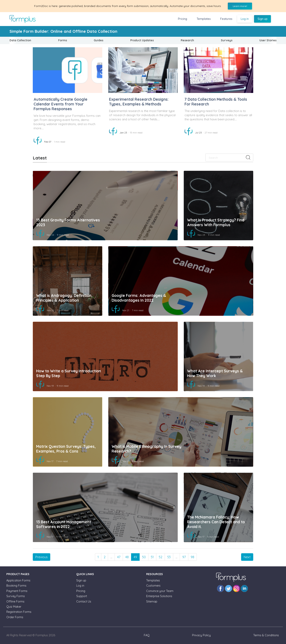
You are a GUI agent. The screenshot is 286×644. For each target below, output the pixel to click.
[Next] (247, 557)
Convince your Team (160, 591)
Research (187, 40)
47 (119, 557)
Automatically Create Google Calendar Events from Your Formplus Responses (60, 104)
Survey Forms (16, 596)
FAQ (147, 635)
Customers (153, 586)
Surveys (227, 40)
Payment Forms (17, 591)
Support (82, 596)
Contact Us (84, 602)
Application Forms (18, 580)
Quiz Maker (14, 607)
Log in (245, 19)
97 (184, 557)
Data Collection (20, 40)
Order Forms (15, 617)
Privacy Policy (201, 635)
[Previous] (42, 557)
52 (160, 557)
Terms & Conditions (266, 635)
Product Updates (142, 40)
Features (226, 19)
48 (127, 557)
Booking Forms (16, 586)
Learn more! (240, 6)
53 (169, 557)
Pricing (183, 19)
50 (144, 557)
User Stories (268, 40)
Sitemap (152, 602)
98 (192, 557)
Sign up (263, 19)
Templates (204, 19)
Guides (99, 40)
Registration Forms (19, 612)
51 (152, 557)
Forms (63, 40)
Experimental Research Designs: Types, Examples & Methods (139, 102)
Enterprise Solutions (159, 596)
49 (135, 557)
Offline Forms (15, 602)
